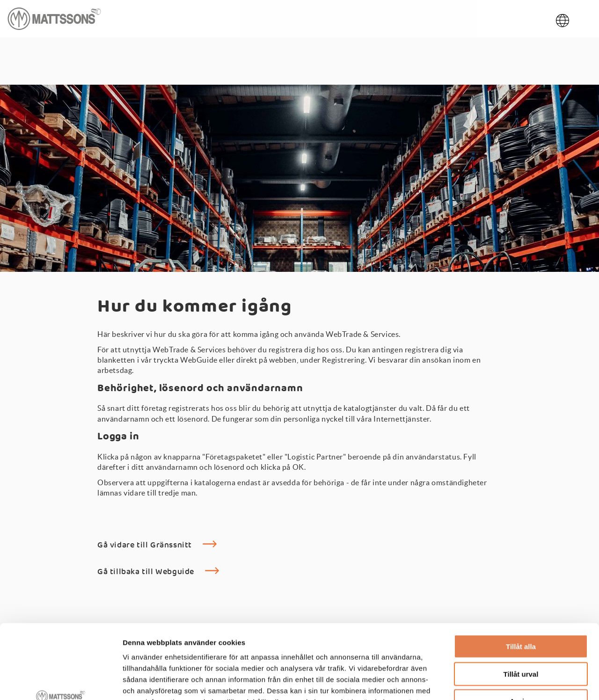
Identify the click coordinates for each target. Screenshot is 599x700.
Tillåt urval (521, 604)
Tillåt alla (521, 577)
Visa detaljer (508, 682)
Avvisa (521, 631)
